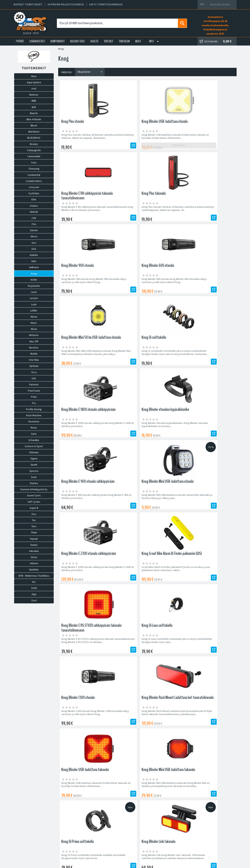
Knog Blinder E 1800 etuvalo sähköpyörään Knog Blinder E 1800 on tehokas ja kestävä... (80, 287)
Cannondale (34, 156)
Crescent (34, 187)
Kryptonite (34, 286)
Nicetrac (34, 347)
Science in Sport (34, 446)
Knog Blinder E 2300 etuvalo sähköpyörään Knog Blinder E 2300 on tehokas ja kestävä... (80, 362)
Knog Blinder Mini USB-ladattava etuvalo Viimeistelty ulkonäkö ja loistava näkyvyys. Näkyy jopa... (213, 287)
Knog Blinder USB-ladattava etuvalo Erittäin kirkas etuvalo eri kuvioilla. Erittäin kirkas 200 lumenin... (124, 140)
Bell (34, 107)
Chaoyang (34, 169)
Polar (34, 397)
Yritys (70, 832)
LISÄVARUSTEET (37, 41)
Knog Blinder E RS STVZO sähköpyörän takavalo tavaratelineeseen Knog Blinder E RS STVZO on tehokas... (169, 364)
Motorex (34, 335)
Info (151, 41)
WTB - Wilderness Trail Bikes (34, 576)
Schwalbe (34, 440)
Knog (34, 274)
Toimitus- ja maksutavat (161, 832)
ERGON (34, 212)
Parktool (34, 384)
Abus (34, 76)
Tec (34, 520)
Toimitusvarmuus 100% (160, 841)
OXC (34, 378)
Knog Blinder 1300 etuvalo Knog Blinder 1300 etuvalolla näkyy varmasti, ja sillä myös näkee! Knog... (79, 438)
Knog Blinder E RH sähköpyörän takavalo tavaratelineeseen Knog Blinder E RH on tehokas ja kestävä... (169, 140)
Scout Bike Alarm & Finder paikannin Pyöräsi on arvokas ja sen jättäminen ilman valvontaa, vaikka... (123, 364)
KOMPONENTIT (58, 41)
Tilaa (203, 721)
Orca (34, 372)
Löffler (34, 311)
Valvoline (34, 551)
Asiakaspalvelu (75, 841)
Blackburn (34, 132)
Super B (34, 508)
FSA (34, 224)
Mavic (34, 323)
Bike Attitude (34, 119)
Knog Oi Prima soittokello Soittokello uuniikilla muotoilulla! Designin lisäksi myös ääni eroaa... (80, 511)
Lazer (34, 292)
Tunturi (34, 545)
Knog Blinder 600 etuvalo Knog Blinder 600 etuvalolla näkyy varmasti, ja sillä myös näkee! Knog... (123, 214)
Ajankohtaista (74, 846)
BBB (34, 101)
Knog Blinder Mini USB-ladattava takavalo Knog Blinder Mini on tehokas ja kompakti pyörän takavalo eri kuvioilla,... (213, 438)
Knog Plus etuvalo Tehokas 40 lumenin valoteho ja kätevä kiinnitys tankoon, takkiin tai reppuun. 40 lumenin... (78, 140)
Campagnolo (34, 150)
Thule (34, 532)
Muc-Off (34, 341)
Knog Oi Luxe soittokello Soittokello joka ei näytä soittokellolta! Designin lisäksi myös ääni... (212, 364)
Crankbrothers (34, 181)
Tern (34, 526)
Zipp (34, 594)
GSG (34, 249)
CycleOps (34, 193)
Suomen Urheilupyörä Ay (34, 489)
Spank (34, 465)
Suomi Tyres (34, 495)
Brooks (34, 144)
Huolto (71, 828)
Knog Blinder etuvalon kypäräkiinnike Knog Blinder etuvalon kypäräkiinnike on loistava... (122, 289)
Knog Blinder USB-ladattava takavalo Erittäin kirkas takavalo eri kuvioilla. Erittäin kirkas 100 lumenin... (168, 438)
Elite (34, 199)
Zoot (34, 600)
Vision (34, 557)
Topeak (34, 539)
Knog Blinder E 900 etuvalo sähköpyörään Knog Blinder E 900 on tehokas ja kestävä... (169, 287)
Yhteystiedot (74, 837)
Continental (34, 175)
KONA (34, 280)
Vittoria (34, 563)
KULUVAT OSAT (78, 41)
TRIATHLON (124, 41)
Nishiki (34, 354)
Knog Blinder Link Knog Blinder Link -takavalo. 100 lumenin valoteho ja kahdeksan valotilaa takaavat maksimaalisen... (123, 513)
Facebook (153, 828)
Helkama (34, 267)
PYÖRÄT (20, 41)
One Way (34, 360)
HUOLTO (94, 41)
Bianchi (34, 113)
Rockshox (34, 421)
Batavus (34, 95)
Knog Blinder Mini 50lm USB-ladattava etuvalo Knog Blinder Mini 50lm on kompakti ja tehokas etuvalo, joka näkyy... (169, 214)
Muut (138, 41)
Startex (34, 483)
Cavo (34, 162)
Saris (34, 434)
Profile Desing (34, 409)
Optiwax (34, 366)
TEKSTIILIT (108, 41)
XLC (34, 582)
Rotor (34, 428)
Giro (34, 243)
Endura (34, 206)
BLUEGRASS (34, 138)
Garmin (34, 230)
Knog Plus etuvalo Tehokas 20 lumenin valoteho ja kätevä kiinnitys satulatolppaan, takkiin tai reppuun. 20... (214, 140)
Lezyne (34, 298)
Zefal (34, 588)
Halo (34, 261)
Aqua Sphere (34, 82)
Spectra (34, 471)
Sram (34, 477)
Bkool (34, 125)
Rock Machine (34, 415)
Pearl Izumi (34, 391)
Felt (34, 218)
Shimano (34, 452)
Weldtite (34, 570)
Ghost (34, 236)
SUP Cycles (34, 502)
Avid (34, 88)
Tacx (34, 514)
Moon (34, 329)
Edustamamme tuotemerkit (125, 746)
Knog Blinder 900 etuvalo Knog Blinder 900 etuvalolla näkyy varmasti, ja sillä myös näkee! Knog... (78, 214)
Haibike (34, 255)
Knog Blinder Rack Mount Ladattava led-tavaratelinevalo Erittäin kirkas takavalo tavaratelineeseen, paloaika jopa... (125, 438)
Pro (34, 403)
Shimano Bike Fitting (159, 846)
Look (34, 304)
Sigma (34, 458)
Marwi (34, 317)
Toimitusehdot (156, 837)
